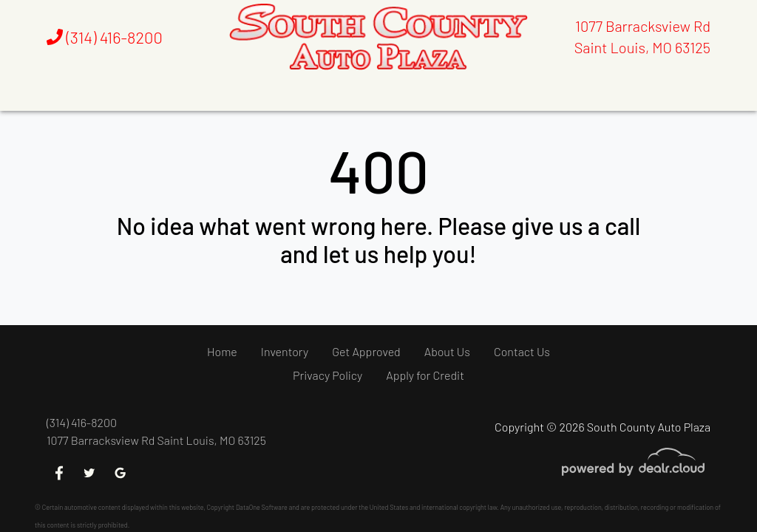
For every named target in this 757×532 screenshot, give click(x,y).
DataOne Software (262, 507)
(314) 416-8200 (105, 37)
